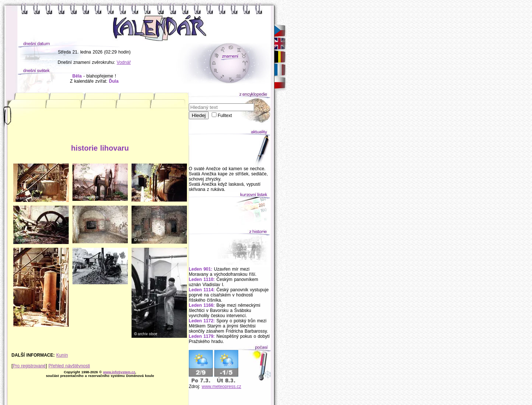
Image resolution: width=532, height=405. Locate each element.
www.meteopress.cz (221, 387)
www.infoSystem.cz (119, 372)
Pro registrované (29, 366)
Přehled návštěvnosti (69, 366)
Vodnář (124, 62)
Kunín (62, 355)
